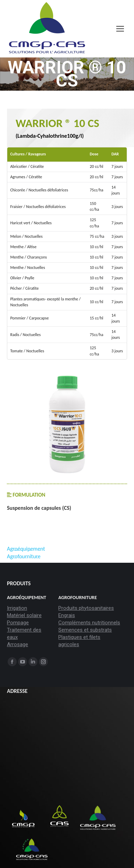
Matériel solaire (24, 615)
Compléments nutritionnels (89, 623)
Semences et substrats (85, 630)
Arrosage (18, 644)
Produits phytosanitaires (86, 608)
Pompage (18, 623)
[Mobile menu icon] (120, 29)
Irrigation (17, 608)
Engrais (67, 615)
